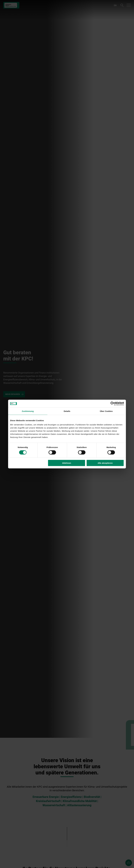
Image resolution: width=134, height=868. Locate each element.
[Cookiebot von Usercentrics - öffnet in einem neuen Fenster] (112, 404)
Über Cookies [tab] (106, 411)
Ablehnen (67, 463)
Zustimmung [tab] (28, 411)
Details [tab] (67, 411)
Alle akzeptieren (105, 463)
